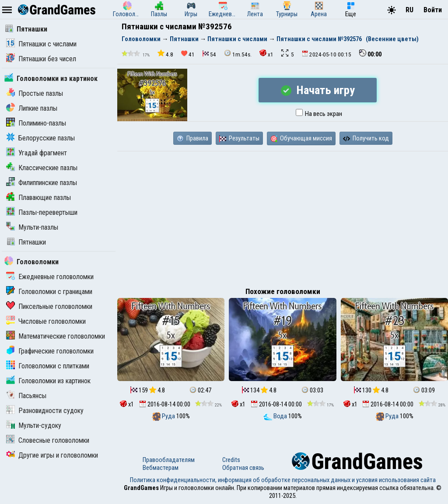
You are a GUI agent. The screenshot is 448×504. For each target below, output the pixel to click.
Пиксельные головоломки (49, 306)
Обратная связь (243, 468)
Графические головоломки (50, 351)
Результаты (239, 138)
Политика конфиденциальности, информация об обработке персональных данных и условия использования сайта (283, 480)
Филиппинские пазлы (42, 183)
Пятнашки (26, 29)
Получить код (366, 138)
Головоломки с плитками (48, 366)
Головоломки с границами (49, 292)
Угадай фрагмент (37, 153)
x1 (266, 54)
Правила (192, 138)
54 (209, 54)
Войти (433, 10)
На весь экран (319, 114)
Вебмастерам (161, 468)
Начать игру (318, 90)
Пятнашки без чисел (41, 59)
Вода (276, 416)
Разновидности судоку (45, 411)
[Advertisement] (283, 217)
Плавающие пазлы (38, 198)
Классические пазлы (42, 168)
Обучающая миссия (301, 138)
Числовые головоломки (46, 321)
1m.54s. (238, 54)
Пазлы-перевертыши (42, 212)
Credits (231, 460)
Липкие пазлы (32, 108)
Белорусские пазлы (40, 138)
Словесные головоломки (48, 440)
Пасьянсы (26, 396)
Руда (164, 416)
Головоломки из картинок (51, 79)
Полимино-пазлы (36, 123)
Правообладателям (169, 460)
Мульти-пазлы (32, 227)
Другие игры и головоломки (52, 455)
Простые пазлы (35, 93)
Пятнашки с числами (41, 44)
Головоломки (31, 262)
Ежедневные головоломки (50, 277)
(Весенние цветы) (392, 39)
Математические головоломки (56, 336)
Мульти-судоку (34, 425)
